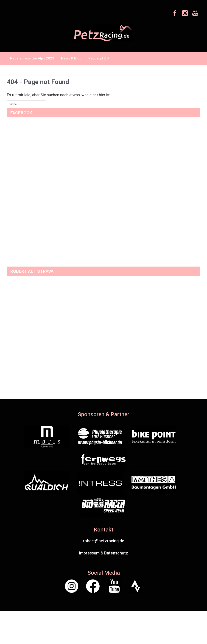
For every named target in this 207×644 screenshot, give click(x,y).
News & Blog (71, 58)
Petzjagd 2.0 (99, 58)
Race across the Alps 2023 (32, 58)
